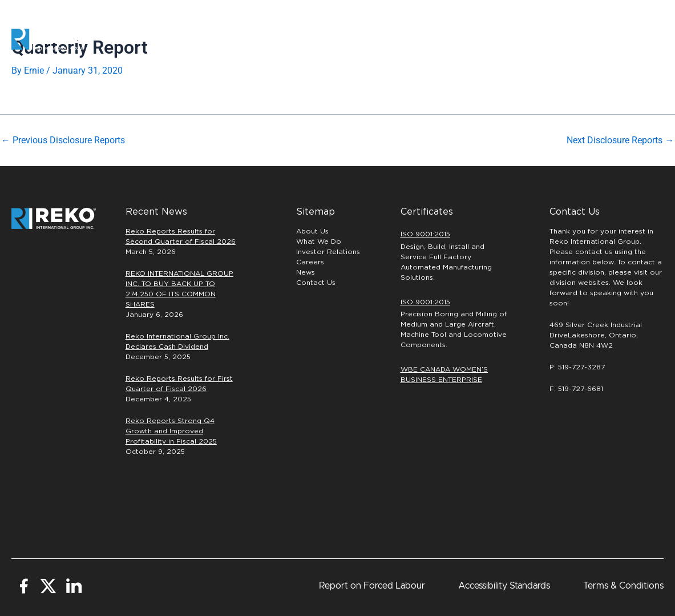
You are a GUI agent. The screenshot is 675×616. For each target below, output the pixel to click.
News (306, 272)
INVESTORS (539, 39)
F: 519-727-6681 (576, 389)
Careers (471, 39)
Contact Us (316, 283)
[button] (626, 39)
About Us (312, 231)
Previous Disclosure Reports (63, 140)
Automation (290, 39)
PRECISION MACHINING (381, 39)
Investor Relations (328, 252)
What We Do (319, 241)
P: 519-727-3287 (577, 367)
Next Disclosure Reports (620, 140)
